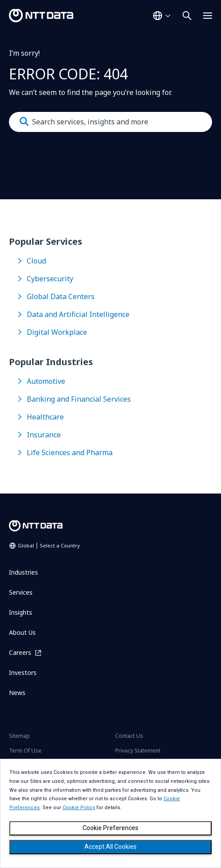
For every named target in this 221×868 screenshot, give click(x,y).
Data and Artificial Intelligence (78, 314)
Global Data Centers (61, 296)
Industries (23, 572)
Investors (23, 673)
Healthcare (45, 417)
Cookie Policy (79, 808)
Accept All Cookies (110, 847)
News (17, 693)
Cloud (36, 261)
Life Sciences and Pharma (70, 453)
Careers (20, 652)
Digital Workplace (57, 332)
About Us (22, 632)
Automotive (46, 381)
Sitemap (19, 736)
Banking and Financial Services (79, 399)
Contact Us (129, 736)
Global (49, 545)
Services (21, 592)
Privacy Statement (138, 751)
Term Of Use (25, 751)
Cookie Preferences (110, 828)
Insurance (44, 435)
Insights (21, 612)
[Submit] (24, 122)
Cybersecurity (50, 279)
